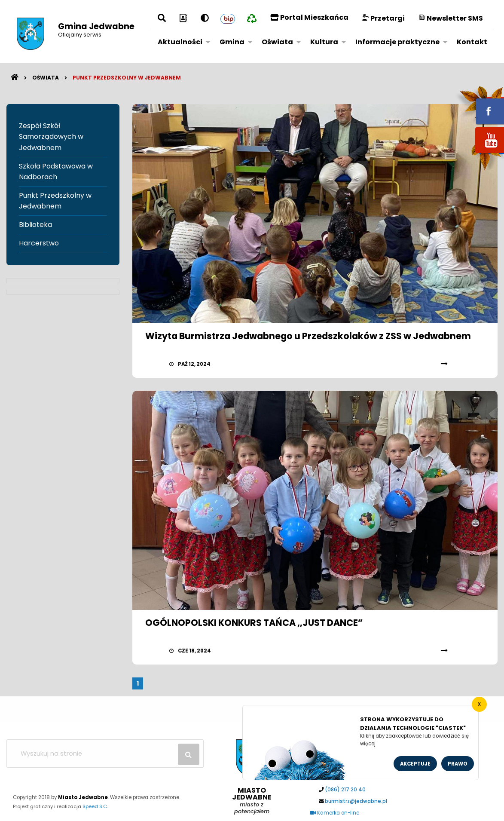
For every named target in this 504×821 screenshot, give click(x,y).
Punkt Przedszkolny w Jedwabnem (127, 78)
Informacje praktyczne (397, 42)
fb (480, 105)
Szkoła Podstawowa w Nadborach (56, 172)
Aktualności (180, 42)
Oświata (277, 42)
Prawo (458, 764)
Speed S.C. (95, 806)
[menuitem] (182, 42)
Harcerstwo (39, 243)
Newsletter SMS (451, 18)
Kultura (324, 42)
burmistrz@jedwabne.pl (356, 801)
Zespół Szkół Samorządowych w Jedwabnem (51, 137)
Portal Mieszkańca (309, 17)
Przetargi (383, 18)
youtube (480, 154)
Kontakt (472, 42)
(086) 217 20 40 (345, 790)
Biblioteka (35, 225)
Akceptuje (415, 764)
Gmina (232, 42)
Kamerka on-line (335, 813)
